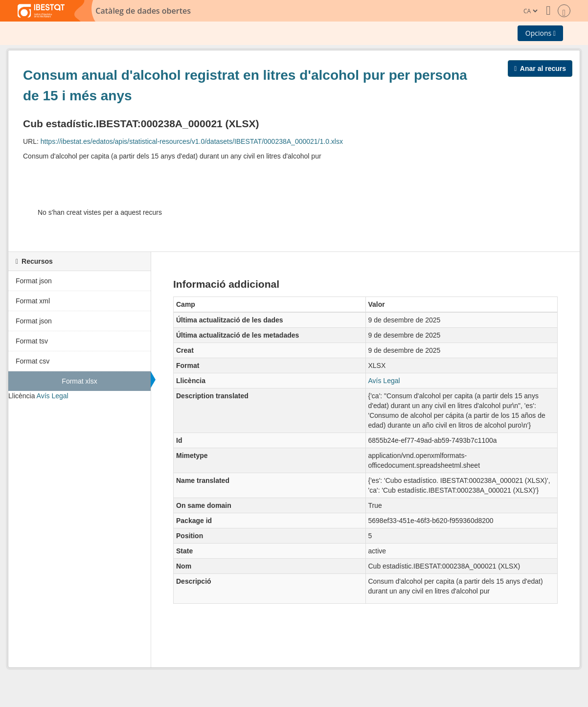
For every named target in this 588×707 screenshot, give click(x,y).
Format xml (33, 301)
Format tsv (32, 341)
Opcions (541, 33)
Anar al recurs (540, 68)
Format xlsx (79, 381)
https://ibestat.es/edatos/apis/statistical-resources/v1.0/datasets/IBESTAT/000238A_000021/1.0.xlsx (192, 141)
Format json (34, 281)
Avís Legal (53, 396)
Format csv (33, 361)
